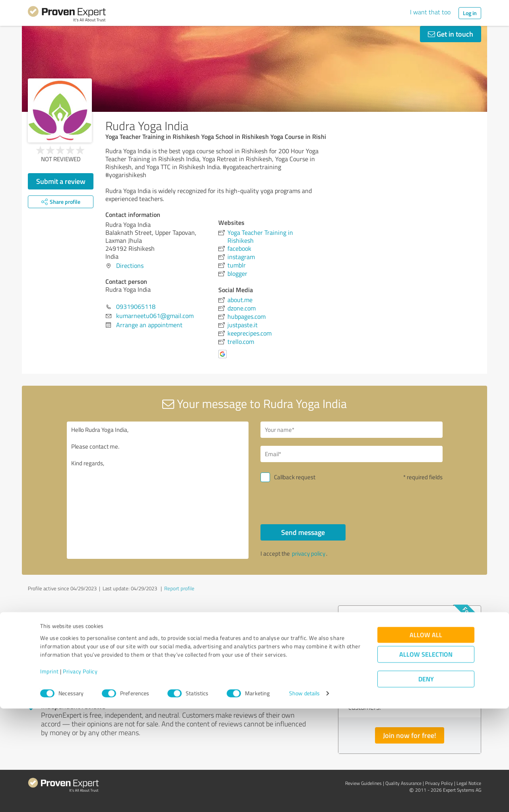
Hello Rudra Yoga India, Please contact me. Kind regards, (158, 490)
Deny (426, 782)
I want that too (430, 12)
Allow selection (426, 758)
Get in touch (451, 34)
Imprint (50, 775)
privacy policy (309, 553)
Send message (303, 532)
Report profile (179, 588)
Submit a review (61, 181)
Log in (470, 13)
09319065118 (136, 306)
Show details (304, 797)
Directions (130, 265)
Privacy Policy (80, 775)
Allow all (426, 738)
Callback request (295, 477)
